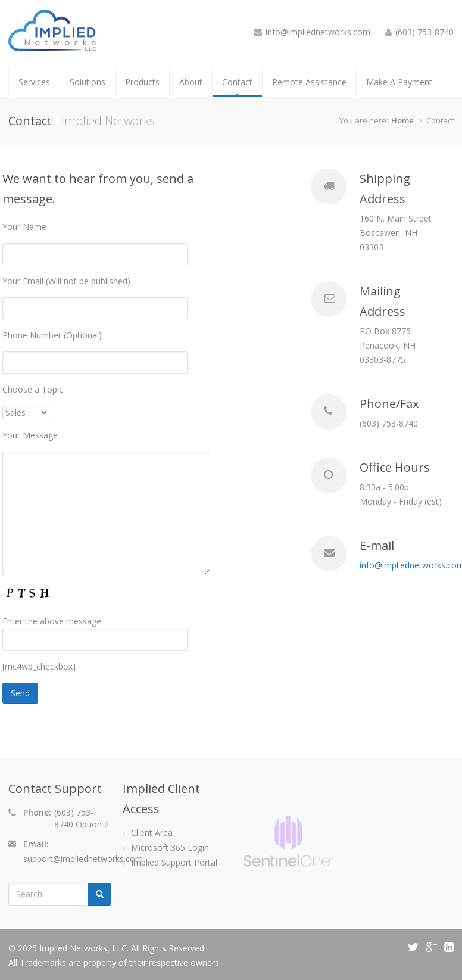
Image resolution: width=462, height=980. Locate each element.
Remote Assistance (309, 82)
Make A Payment (399, 82)
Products (142, 82)
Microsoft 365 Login (170, 847)
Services (34, 82)
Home (402, 120)
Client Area (152, 833)
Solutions (88, 82)
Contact (237, 82)
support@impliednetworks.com (83, 859)
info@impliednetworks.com (318, 32)
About (191, 82)
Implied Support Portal (174, 862)
